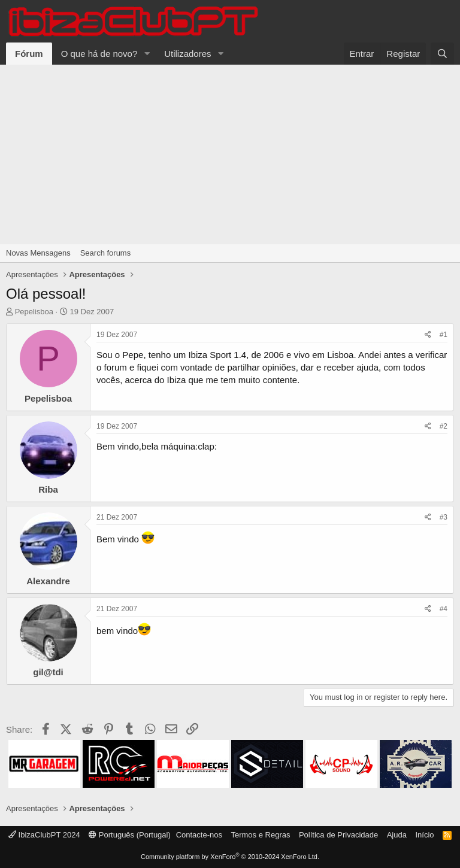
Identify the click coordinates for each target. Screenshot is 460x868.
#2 (444, 426)
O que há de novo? (99, 54)
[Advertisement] (230, 154)
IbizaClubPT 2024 (44, 835)
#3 (444, 517)
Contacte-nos (199, 835)
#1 (444, 335)
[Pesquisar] (442, 54)
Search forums (106, 253)
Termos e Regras (260, 835)
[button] (147, 54)
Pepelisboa (34, 312)
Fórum (29, 54)
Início (424, 835)
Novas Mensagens (38, 253)
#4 (444, 609)
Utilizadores (187, 54)
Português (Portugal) (130, 835)
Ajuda (397, 835)
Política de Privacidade (338, 835)
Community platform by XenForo (230, 857)
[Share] (428, 335)
